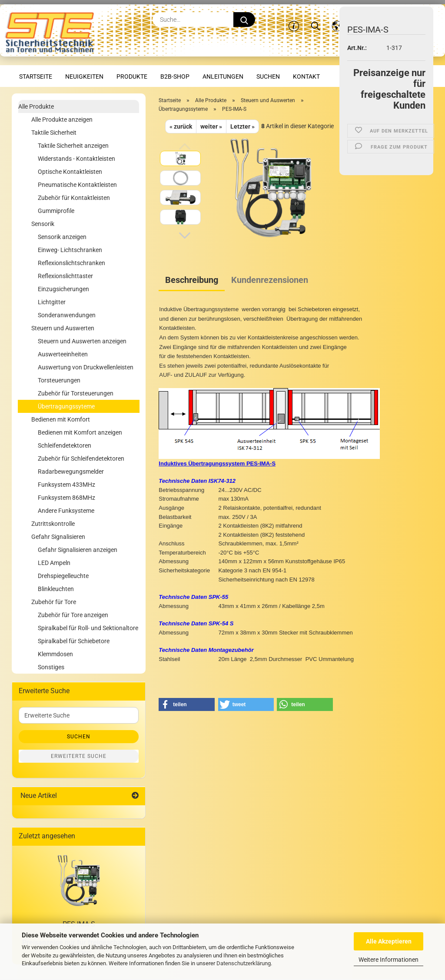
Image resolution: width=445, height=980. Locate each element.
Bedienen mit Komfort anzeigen (80, 432)
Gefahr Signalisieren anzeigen (78, 550)
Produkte (132, 76)
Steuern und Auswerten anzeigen (82, 341)
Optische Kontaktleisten (70, 172)
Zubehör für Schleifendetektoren (81, 458)
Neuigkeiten (84, 76)
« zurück (181, 126)
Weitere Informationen (389, 960)
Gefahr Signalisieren (58, 537)
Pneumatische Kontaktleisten (77, 185)
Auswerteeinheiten (63, 354)
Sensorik (43, 224)
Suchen (268, 76)
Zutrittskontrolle (53, 524)
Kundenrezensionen (270, 280)
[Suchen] (315, 20)
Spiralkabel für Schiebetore (74, 641)
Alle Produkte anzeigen (62, 120)
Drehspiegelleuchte (63, 576)
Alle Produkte (36, 106)
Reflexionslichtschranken (71, 263)
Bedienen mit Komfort (61, 419)
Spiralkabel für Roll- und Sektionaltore (88, 628)
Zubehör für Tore (54, 602)
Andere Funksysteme (66, 511)
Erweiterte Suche (79, 756)
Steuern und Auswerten (63, 328)
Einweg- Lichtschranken (70, 250)
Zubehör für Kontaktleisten (74, 198)
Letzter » (242, 126)
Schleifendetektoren (65, 445)
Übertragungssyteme (66, 406)
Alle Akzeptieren (389, 941)
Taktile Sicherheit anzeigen (73, 146)
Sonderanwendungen (67, 315)
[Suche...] (244, 20)
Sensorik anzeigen (62, 237)
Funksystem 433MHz (66, 485)
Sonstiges (51, 667)
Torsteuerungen (59, 380)
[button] (337, 20)
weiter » (211, 126)
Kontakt (306, 76)
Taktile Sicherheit (54, 133)
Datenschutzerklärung (244, 963)
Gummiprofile (56, 211)
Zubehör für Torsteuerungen (76, 393)
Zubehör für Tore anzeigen (73, 615)
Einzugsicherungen (63, 289)
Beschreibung (192, 280)
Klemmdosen (55, 654)
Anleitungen (223, 76)
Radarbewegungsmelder (71, 472)
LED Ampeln (54, 563)
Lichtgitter (52, 302)
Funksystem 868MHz (66, 498)
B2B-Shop (175, 76)
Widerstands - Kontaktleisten (76, 159)
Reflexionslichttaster (65, 276)
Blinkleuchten (56, 589)
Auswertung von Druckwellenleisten (86, 367)
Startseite (36, 76)
